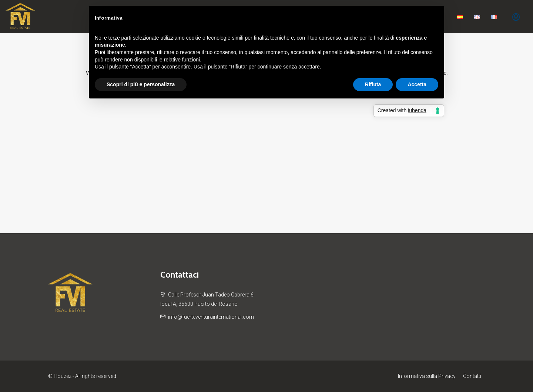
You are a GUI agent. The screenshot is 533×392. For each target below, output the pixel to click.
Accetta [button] (417, 84)
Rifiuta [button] (373, 84)
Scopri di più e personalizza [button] (141, 84)
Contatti (472, 376)
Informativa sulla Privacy (427, 376)
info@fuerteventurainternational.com (211, 317)
